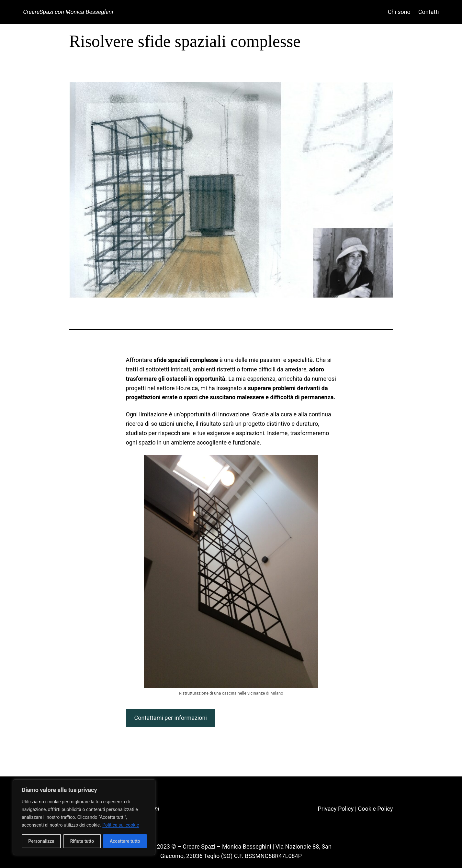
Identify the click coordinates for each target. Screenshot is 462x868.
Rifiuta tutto (82, 841)
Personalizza (41, 841)
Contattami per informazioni (170, 718)
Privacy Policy (336, 809)
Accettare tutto (125, 841)
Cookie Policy (376, 809)
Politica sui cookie (121, 825)
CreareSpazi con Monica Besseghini (68, 12)
